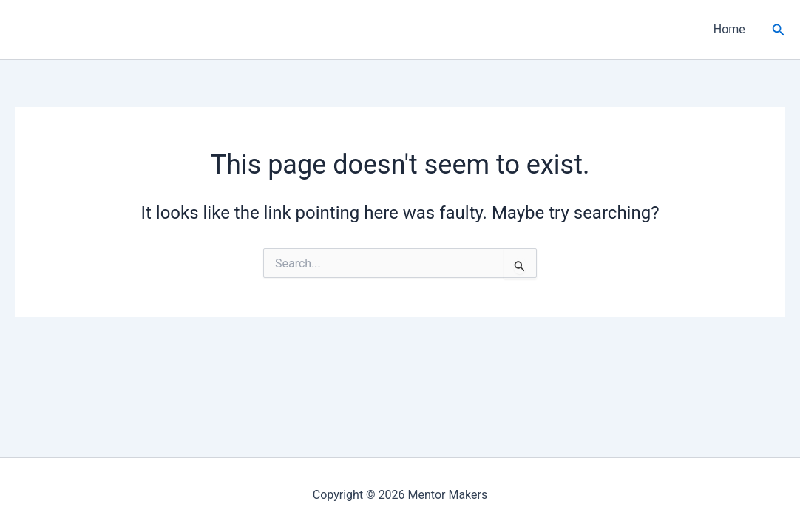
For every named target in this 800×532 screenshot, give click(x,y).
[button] (779, 30)
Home (729, 29)
